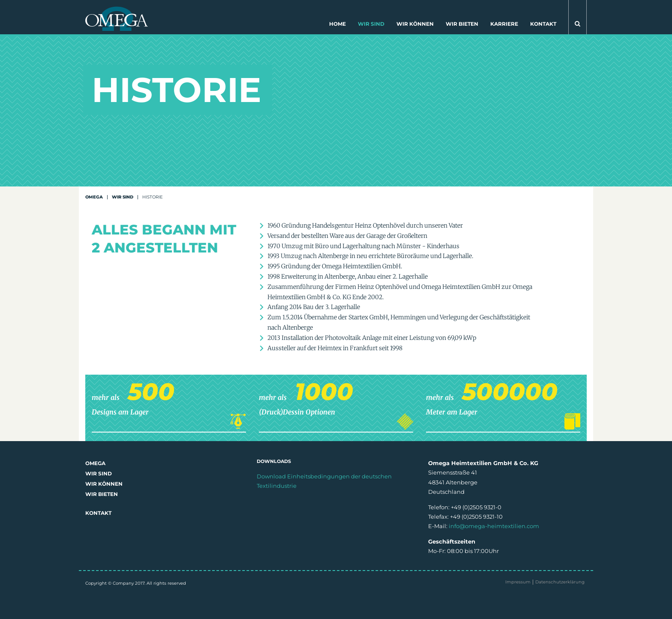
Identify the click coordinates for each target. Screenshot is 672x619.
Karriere (504, 24)
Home (337, 24)
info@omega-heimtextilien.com (494, 526)
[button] (577, 17)
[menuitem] (337, 26)
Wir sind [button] (371, 24)
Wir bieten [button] (462, 24)
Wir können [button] (415, 24)
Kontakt (543, 24)
